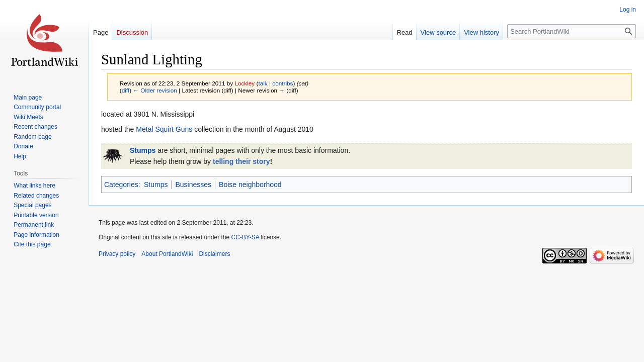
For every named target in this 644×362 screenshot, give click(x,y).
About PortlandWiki (167, 254)
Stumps (143, 150)
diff (126, 90)
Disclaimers (214, 254)
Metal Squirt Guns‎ (164, 129)
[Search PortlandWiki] (572, 31)
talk (263, 83)
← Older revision (155, 90)
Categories (121, 185)
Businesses (193, 185)
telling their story (242, 161)
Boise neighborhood (250, 185)
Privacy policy (117, 254)
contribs (283, 83)
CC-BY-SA (245, 237)
